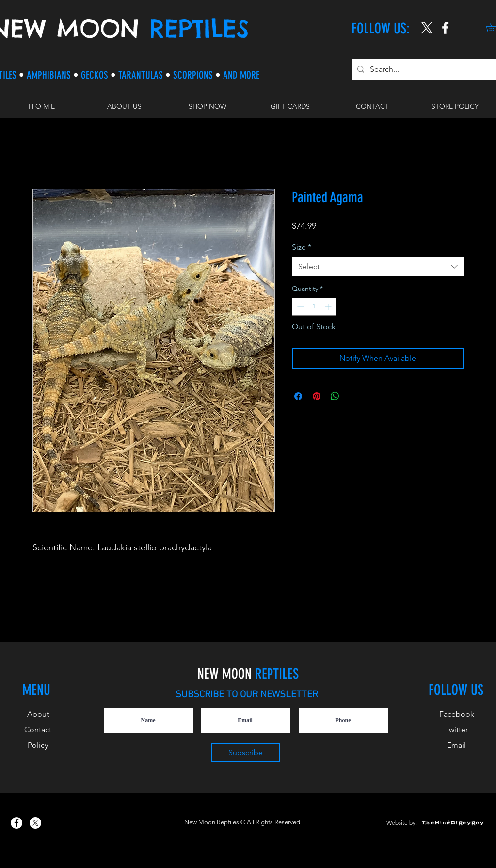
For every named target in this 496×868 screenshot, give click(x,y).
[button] (207, 106)
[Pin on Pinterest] (317, 396)
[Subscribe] (246, 753)
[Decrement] (299, 307)
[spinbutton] (314, 307)
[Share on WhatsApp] (335, 396)
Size (302, 247)
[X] (427, 28)
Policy (38, 745)
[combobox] (378, 267)
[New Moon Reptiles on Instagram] (445, 28)
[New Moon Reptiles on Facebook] (16, 823)
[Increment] (329, 307)
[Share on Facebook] (298, 396)
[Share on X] (353, 396)
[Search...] (424, 70)
